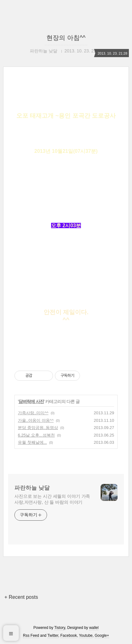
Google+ (102, 636)
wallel (94, 628)
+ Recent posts (21, 597)
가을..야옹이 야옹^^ (36, 420)
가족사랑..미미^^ (33, 413)
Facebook (69, 636)
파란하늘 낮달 (32, 488)
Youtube (86, 636)
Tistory (60, 628)
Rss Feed (31, 636)
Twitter (53, 636)
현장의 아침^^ (66, 38)
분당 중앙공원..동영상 (38, 428)
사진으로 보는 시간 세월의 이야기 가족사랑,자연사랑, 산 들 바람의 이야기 (52, 499)
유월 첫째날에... (32, 442)
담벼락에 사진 (31, 401)
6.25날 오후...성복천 (36, 435)
